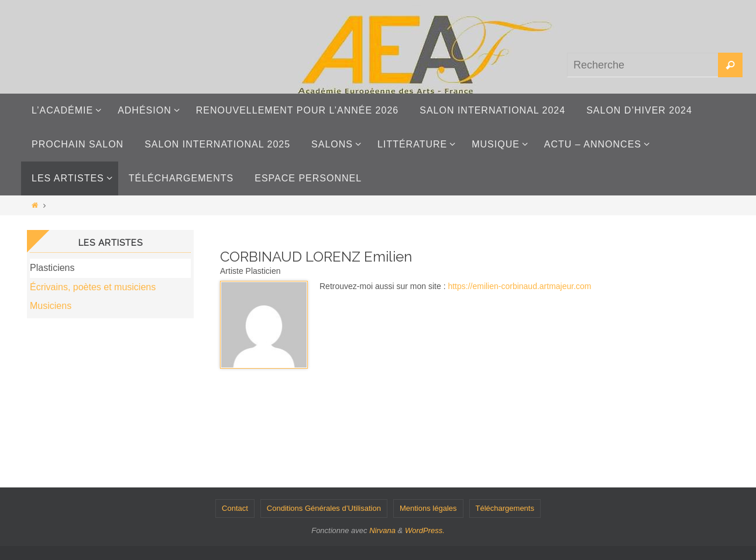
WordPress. (425, 530)
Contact (235, 508)
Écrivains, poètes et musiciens (93, 287)
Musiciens (51, 306)
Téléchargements (505, 508)
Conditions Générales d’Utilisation (324, 508)
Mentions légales (428, 508)
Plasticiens (52, 268)
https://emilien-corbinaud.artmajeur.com (519, 286)
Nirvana (382, 530)
